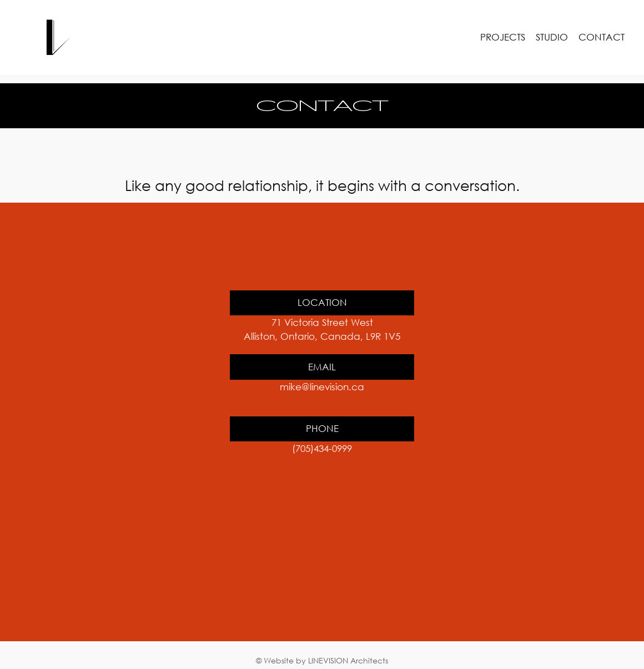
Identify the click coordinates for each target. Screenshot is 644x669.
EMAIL (322, 367)
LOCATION (322, 302)
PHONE (322, 428)
